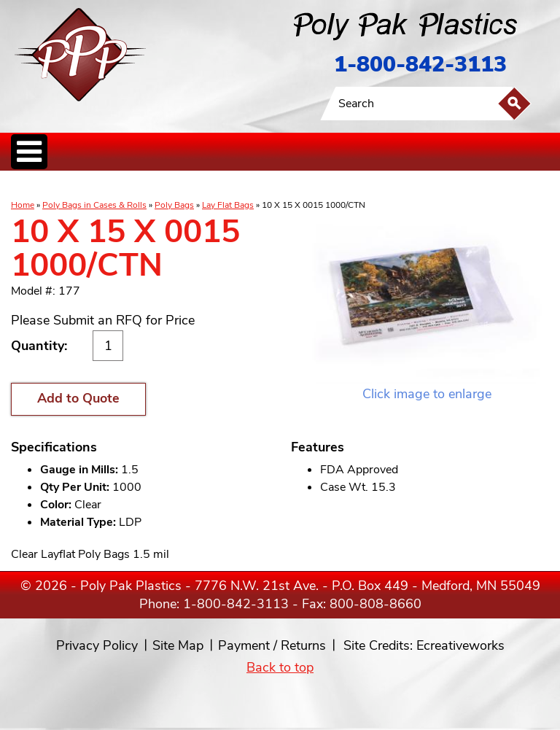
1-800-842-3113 (420, 65)
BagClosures (382, 186)
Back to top (280, 667)
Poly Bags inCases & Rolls (47, 186)
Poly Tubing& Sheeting (114, 186)
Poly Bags (174, 205)
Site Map (178, 645)
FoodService (341, 186)
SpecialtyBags (297, 186)
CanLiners (257, 186)
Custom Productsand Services (451, 186)
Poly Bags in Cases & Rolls (94, 205)
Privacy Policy (97, 645)
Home (23, 205)
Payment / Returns (272, 645)
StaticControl (222, 186)
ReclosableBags (174, 186)
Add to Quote (78, 398)
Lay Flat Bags (228, 205)
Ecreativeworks (460, 645)
